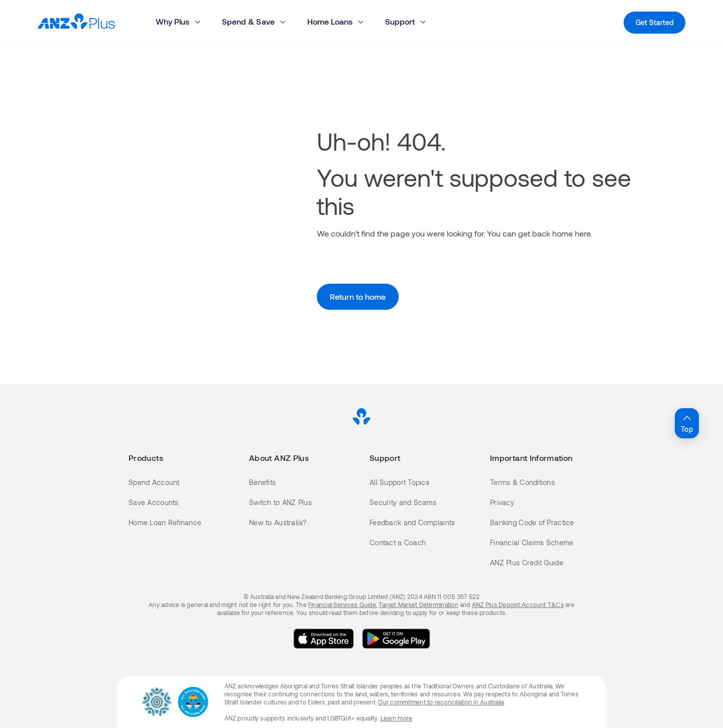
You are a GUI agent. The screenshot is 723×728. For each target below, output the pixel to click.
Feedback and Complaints (412, 522)
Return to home (358, 296)
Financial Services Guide (342, 604)
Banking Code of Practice (532, 522)
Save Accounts (154, 502)
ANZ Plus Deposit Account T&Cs (518, 604)
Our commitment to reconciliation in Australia (441, 702)
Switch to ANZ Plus (280, 502)
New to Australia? (278, 522)
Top (687, 423)
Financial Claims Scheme (532, 542)
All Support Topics (399, 482)
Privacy (502, 502)
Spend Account (154, 482)
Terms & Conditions (522, 482)
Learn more (396, 718)
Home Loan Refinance (165, 522)
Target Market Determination (418, 604)
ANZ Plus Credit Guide (527, 563)
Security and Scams (403, 502)
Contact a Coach (398, 542)
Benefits (262, 482)
